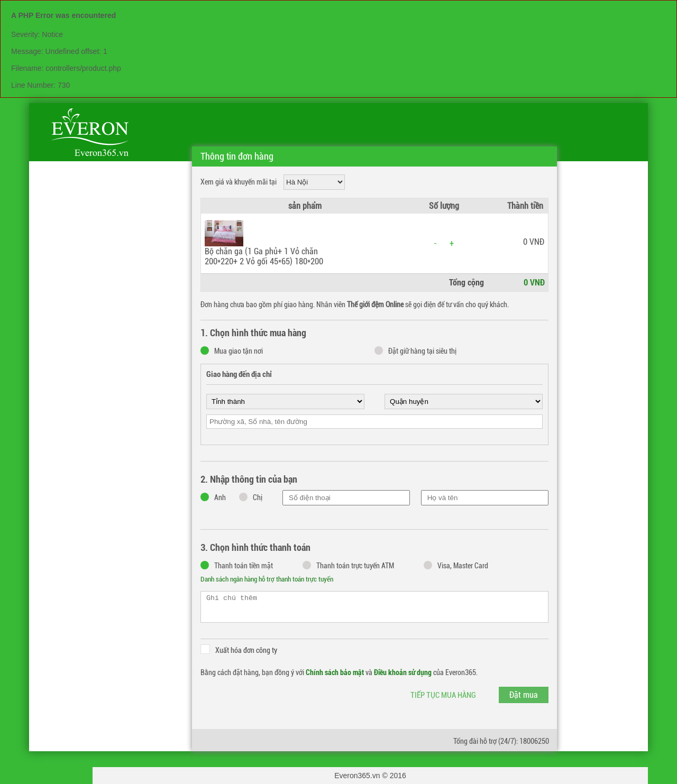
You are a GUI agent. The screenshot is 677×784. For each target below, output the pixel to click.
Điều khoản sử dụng (403, 672)
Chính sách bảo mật (335, 672)
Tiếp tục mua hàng (443, 695)
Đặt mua (524, 695)
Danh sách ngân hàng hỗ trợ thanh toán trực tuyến (267, 579)
